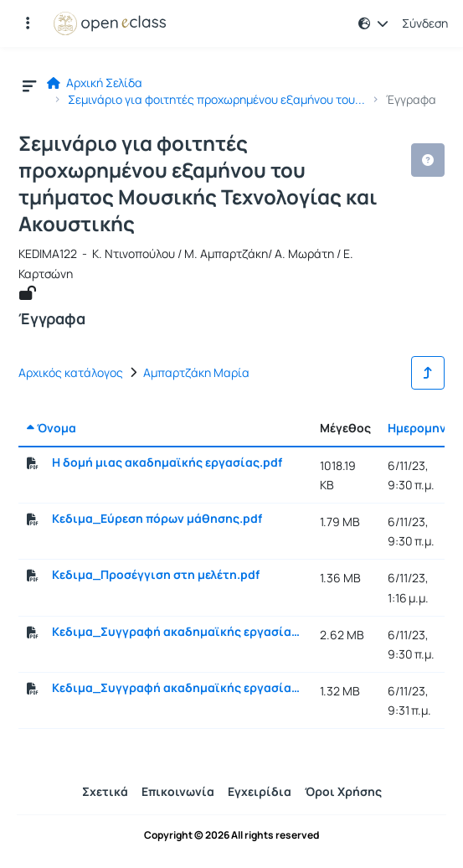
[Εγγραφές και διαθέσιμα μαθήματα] (28, 23)
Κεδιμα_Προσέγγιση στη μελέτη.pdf (156, 575)
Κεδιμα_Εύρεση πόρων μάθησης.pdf (157, 519)
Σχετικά (105, 791)
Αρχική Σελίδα (95, 83)
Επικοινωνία (178, 791)
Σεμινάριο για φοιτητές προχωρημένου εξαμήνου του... (216, 100)
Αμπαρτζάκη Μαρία (196, 373)
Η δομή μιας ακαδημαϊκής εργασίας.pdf (167, 462)
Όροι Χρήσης (343, 791)
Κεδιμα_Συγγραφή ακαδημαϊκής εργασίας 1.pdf (177, 632)
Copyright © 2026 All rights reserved (232, 835)
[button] (373, 23)
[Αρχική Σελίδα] (110, 23)
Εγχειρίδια (260, 791)
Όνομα (51, 428)
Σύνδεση (425, 23)
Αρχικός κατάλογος (71, 373)
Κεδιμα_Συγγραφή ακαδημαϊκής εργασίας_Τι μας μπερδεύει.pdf (177, 688)
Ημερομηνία (423, 428)
